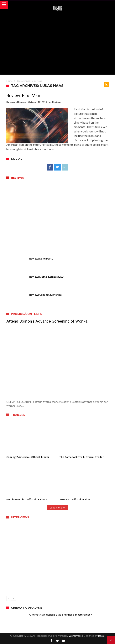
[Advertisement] (61, 43)
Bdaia (101, 636)
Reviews (57, 102)
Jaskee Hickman (18, 102)
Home (9, 81)
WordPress (75, 636)
